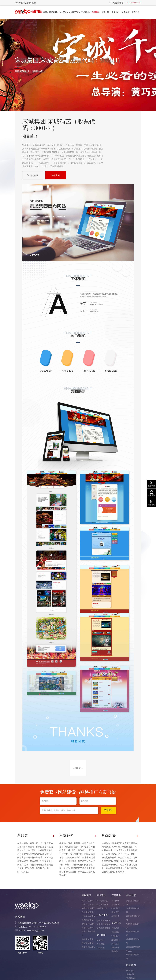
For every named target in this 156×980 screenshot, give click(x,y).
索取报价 (152, 502)
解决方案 (106, 12)
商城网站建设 (88, 920)
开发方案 (115, 944)
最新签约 (115, 928)
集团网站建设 (88, 901)
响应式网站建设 (88, 908)
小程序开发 (75, 12)
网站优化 (115, 947)
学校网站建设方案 (133, 941)
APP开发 (64, 12)
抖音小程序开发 (103, 928)
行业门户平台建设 (88, 933)
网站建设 (54, 12)
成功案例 (96, 12)
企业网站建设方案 (133, 910)
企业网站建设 (88, 905)
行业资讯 (115, 936)
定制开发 (115, 905)
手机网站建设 (88, 912)
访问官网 (33, 176)
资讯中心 (116, 12)
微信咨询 (152, 484)
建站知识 (115, 940)
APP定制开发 (102, 901)
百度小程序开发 (103, 924)
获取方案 (56, 176)
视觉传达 (115, 912)
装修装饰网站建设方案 (133, 949)
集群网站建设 (88, 928)
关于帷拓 (126, 12)
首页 (45, 12)
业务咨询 (152, 493)
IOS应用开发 (102, 908)
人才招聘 (100, 944)
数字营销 (115, 908)
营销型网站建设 (88, 924)
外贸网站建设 (88, 943)
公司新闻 (115, 932)
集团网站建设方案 (133, 903)
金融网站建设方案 (133, 957)
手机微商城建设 (88, 916)
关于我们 (100, 940)
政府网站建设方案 (133, 918)
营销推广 (115, 951)
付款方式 (100, 948)
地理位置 (130, 974)
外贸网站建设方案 (133, 933)
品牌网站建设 (88, 939)
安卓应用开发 (102, 905)
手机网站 (115, 901)
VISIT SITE (78, 768)
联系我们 (136, 12)
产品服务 (86, 12)
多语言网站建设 (88, 947)
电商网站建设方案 (133, 926)
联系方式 (130, 971)
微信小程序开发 (103, 921)
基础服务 (115, 916)
